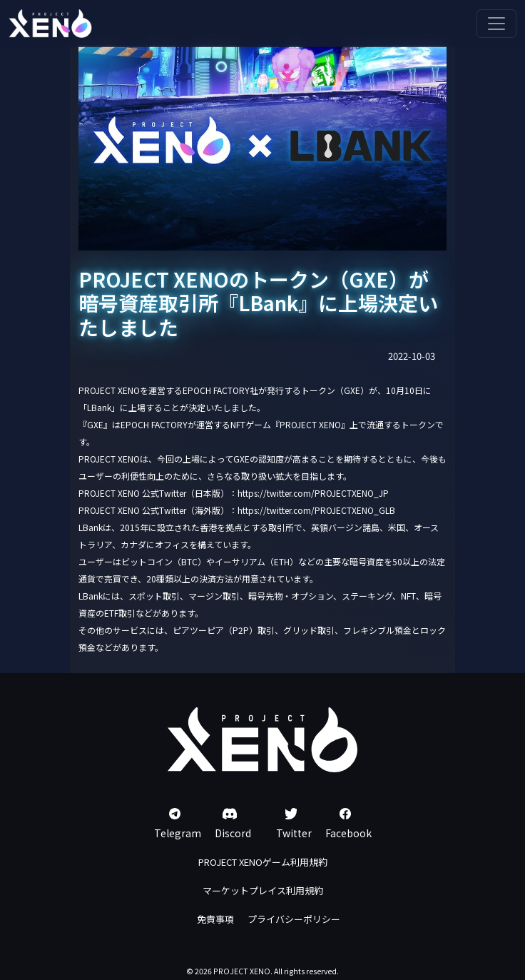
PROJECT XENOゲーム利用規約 (263, 862)
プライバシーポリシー (294, 919)
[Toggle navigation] (496, 24)
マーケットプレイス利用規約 (263, 890)
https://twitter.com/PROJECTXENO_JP (313, 493)
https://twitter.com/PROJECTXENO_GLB (316, 510)
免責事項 (215, 919)
